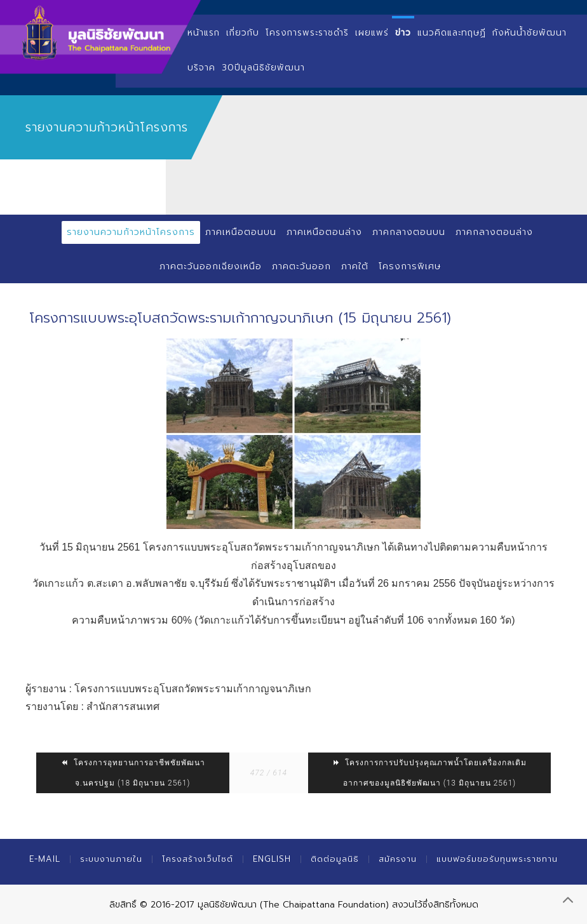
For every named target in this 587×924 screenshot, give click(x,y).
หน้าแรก (204, 33)
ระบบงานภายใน (111, 859)
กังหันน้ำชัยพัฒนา (530, 33)
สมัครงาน (398, 859)
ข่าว (403, 33)
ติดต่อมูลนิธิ (335, 859)
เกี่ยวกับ (243, 33)
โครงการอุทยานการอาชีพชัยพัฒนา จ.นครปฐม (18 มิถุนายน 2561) (133, 773)
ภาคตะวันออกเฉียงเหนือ (211, 266)
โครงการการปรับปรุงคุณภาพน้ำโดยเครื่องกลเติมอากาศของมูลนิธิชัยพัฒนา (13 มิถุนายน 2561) (430, 773)
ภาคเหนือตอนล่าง (324, 232)
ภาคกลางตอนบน (409, 232)
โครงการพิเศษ (410, 266)
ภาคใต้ (355, 266)
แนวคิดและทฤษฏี (452, 33)
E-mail (45, 859)
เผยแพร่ (372, 33)
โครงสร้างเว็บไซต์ (198, 859)
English (272, 859)
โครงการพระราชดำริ (307, 33)
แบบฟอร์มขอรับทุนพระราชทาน (497, 859)
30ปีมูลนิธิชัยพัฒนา (263, 68)
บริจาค (201, 68)
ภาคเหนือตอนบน (241, 232)
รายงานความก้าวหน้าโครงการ (131, 232)
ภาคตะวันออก (301, 266)
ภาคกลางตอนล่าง (494, 232)
